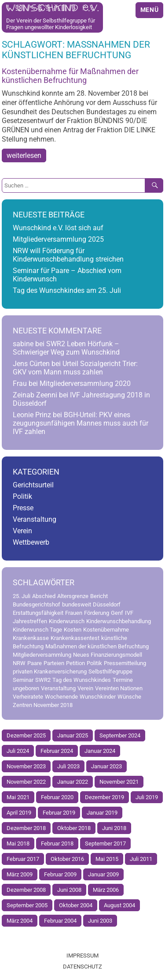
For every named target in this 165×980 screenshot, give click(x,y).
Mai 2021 (18, 797)
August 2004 (119, 905)
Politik (22, 496)
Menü (150, 10)
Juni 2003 (100, 921)
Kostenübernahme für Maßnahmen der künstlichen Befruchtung (70, 76)
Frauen (74, 613)
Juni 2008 (69, 890)
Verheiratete (28, 697)
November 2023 (26, 766)
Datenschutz (82, 967)
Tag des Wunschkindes (82, 680)
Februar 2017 (23, 859)
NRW (19, 663)
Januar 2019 (102, 813)
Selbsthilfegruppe (110, 671)
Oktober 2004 (76, 905)
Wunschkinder (98, 697)
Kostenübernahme (106, 630)
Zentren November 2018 (43, 705)
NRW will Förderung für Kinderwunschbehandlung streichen (68, 255)
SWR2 (43, 680)
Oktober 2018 (74, 828)
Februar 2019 (59, 813)
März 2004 (20, 921)
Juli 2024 (18, 751)
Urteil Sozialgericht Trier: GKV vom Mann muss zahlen (75, 368)
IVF (129, 613)
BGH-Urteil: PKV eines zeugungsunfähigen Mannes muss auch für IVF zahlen (81, 423)
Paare (35, 663)
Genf (117, 613)
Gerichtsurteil (33, 485)
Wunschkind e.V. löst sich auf (58, 228)
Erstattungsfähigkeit (38, 613)
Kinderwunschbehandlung (119, 621)
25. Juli (22, 596)
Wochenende (61, 697)
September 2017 (105, 843)
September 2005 (27, 905)
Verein (22, 531)
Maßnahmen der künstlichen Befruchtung (97, 646)
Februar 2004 (60, 921)
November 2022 (26, 782)
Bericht (99, 596)
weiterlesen (24, 155)
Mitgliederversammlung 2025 (58, 239)
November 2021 (119, 782)
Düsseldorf (107, 604)
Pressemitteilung (125, 663)
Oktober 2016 (67, 859)
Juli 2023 (68, 766)
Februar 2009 (60, 874)
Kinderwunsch (67, 621)
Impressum (82, 956)
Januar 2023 (106, 766)
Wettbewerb (31, 542)
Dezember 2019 (104, 797)
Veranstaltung (35, 519)
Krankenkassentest (75, 638)
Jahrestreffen (30, 621)
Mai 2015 (107, 859)
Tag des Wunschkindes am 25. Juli (67, 290)
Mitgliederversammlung (42, 655)
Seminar (23, 680)
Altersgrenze (73, 596)
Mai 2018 (18, 843)
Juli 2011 (141, 859)
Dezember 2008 (26, 890)
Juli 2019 (147, 797)
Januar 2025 (73, 735)
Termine (123, 680)
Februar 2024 (57, 751)
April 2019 (19, 813)
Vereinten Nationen (119, 688)
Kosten (73, 630)
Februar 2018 (57, 843)
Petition (75, 663)
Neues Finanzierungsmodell (108, 655)
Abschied (44, 596)
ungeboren (26, 688)
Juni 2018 (114, 828)
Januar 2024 (100, 751)
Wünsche (129, 697)
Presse (23, 508)
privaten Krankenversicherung (50, 671)
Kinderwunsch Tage (37, 630)
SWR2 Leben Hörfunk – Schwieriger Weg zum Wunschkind (66, 348)
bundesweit (77, 604)
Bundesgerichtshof (37, 604)
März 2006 (106, 890)
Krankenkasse (31, 638)
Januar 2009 (103, 874)
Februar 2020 (57, 797)
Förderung (97, 613)
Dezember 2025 (26, 735)
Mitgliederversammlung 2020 (85, 383)
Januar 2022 (73, 782)
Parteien (54, 663)
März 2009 (20, 874)
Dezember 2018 (26, 828)
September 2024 (120, 735)
